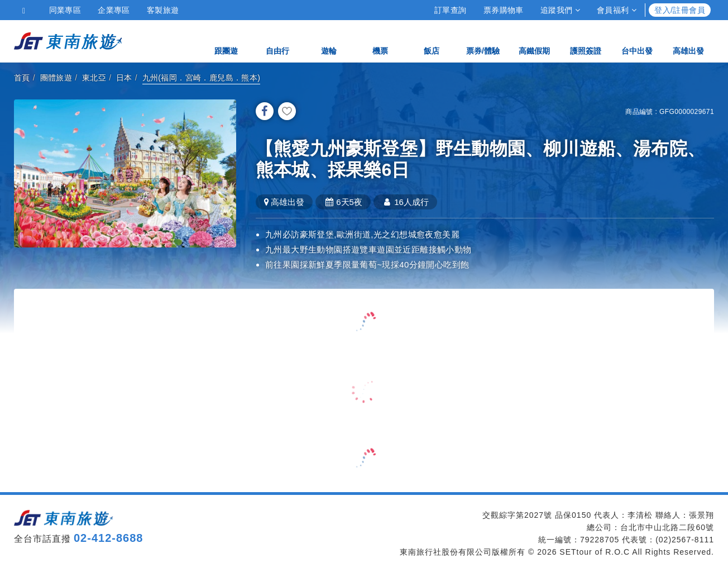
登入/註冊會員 (680, 10)
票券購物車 (504, 10)
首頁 (22, 78)
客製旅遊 (163, 10)
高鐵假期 (534, 40)
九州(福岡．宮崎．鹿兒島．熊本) (202, 78)
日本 (124, 78)
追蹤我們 (560, 10)
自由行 (277, 40)
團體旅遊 (56, 78)
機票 (380, 40)
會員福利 (617, 10)
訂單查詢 (451, 10)
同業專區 (65, 10)
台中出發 (637, 40)
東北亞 (94, 78)
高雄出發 (688, 40)
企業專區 (114, 10)
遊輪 (329, 40)
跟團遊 (226, 40)
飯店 (432, 40)
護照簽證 (586, 40)
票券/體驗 (483, 40)
